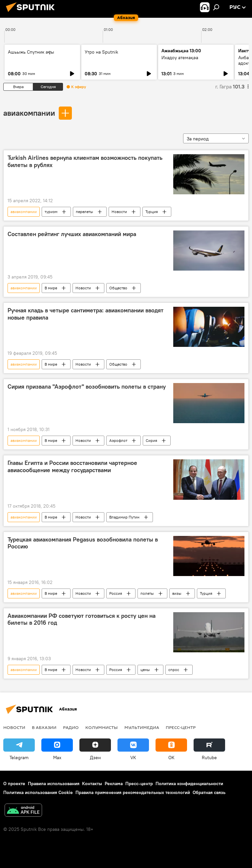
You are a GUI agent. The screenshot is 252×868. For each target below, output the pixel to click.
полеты (147, 593)
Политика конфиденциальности (189, 784)
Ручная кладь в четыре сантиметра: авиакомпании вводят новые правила (85, 314)
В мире (51, 288)
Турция (152, 212)
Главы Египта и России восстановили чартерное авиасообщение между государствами (72, 467)
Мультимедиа (142, 727)
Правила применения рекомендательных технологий (133, 792)
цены (145, 670)
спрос (174, 670)
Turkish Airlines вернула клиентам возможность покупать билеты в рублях (85, 161)
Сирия (151, 440)
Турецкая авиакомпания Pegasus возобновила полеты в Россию (83, 543)
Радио (71, 727)
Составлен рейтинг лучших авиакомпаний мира (72, 234)
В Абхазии (44, 727)
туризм (51, 212)
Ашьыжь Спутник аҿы (31, 52)
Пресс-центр (181, 727)
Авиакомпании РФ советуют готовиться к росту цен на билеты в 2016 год (82, 619)
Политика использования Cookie (38, 792)
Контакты (92, 784)
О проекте (14, 784)
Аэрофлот (118, 440)
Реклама (114, 784)
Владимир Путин (124, 517)
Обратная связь (209, 792)
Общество (118, 288)
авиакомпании (29, 113)
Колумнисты (102, 727)
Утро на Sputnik (101, 52)
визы (177, 593)
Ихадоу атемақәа (180, 58)
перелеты (84, 212)
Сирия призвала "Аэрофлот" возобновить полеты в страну (87, 387)
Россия (116, 593)
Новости (119, 212)
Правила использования (54, 784)
